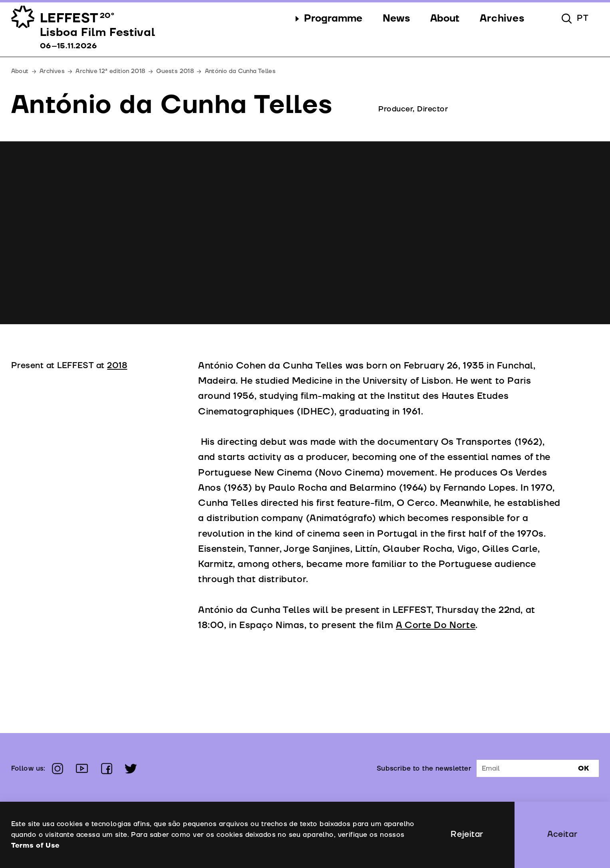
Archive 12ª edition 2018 (110, 71)
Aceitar (562, 834)
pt (583, 18)
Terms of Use (36, 845)
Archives (52, 71)
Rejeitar (467, 834)
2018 (117, 366)
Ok (583, 768)
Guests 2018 (175, 71)
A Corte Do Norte (436, 625)
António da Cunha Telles (240, 71)
